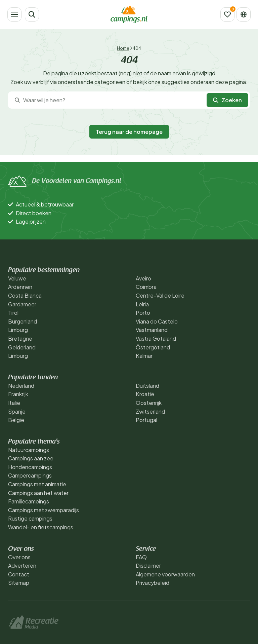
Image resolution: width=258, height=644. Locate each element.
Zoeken (227, 100)
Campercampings (30, 475)
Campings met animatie (37, 484)
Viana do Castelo (157, 321)
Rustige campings (30, 518)
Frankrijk (18, 394)
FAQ (141, 557)
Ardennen (20, 287)
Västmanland (152, 330)
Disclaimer (148, 565)
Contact (19, 574)
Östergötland (153, 347)
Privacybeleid (153, 583)
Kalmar (144, 356)
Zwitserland (150, 411)
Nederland (21, 386)
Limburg (18, 330)
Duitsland (147, 386)
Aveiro (143, 278)
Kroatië (145, 394)
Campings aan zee (31, 458)
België (16, 420)
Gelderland (22, 347)
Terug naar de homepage (129, 132)
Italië (14, 403)
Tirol (13, 313)
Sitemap (19, 583)
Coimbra (146, 287)
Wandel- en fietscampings (41, 527)
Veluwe (17, 278)
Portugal (146, 420)
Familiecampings (29, 501)
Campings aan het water (38, 493)
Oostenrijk (149, 403)
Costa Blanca (25, 295)
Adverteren (22, 565)
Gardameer (22, 304)
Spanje (17, 411)
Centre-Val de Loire (160, 295)
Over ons (19, 557)
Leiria (142, 304)
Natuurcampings (29, 450)
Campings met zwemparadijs (44, 510)
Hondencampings (30, 467)
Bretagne (20, 338)
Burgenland (23, 321)
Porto (143, 313)
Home (123, 48)
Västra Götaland (156, 338)
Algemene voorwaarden (165, 574)
